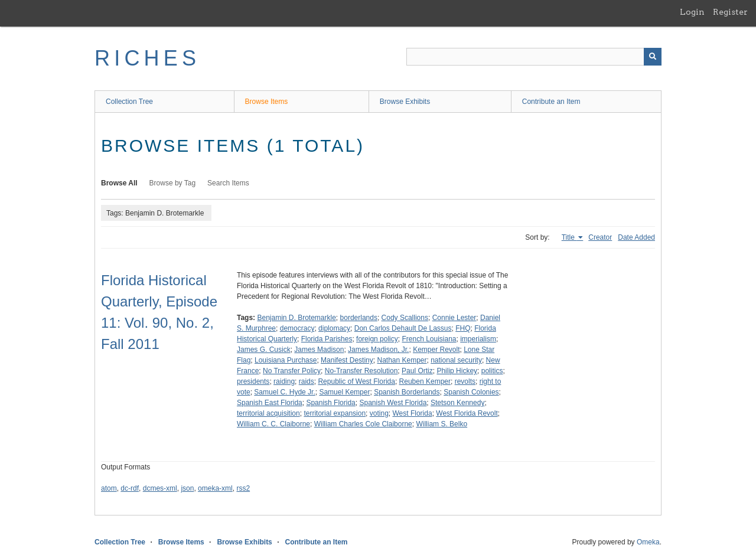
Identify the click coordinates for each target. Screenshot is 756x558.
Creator (600, 237)
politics (492, 371)
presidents (253, 381)
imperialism (478, 339)
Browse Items (267, 102)
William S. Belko (441, 424)
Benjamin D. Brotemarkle (296, 318)
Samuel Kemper (344, 392)
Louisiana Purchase (286, 360)
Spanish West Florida (393, 403)
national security (456, 360)
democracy (297, 328)
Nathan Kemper (402, 360)
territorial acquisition (268, 413)
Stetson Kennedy (457, 403)
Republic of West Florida (356, 381)
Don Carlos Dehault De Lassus (403, 328)
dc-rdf (130, 488)
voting (379, 413)
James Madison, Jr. (378, 350)
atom (109, 488)
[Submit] (653, 57)
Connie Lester (454, 318)
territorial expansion (335, 413)
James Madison (319, 350)
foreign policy (377, 339)
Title (569, 237)
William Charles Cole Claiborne (363, 424)
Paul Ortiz (417, 371)
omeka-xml (215, 488)
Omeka (648, 542)
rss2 (243, 488)
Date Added (636, 237)
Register (730, 12)
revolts (465, 381)
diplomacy (334, 328)
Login (692, 12)
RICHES (147, 58)
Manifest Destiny (347, 360)
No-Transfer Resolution (361, 371)
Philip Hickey (457, 371)
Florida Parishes (327, 339)
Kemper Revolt (436, 350)
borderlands (359, 318)
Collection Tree (129, 102)
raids (307, 381)
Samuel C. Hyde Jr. (284, 392)
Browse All (119, 183)
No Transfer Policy (292, 371)
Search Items (228, 183)
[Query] (534, 57)
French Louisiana (429, 339)
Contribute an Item (551, 102)
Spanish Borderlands (407, 392)
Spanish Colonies (471, 392)
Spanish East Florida (270, 403)
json (187, 488)
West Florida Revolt (467, 413)
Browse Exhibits (405, 102)
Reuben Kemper (425, 381)
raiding (284, 381)
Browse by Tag (173, 183)
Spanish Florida (330, 403)
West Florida (412, 413)
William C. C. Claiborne (273, 424)
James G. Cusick (264, 350)
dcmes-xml (160, 488)
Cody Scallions (405, 318)
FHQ (463, 328)
